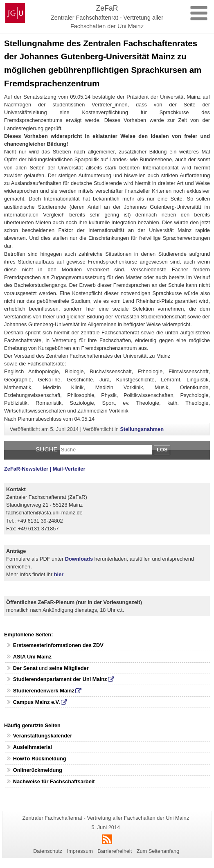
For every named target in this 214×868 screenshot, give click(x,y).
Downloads (79, 559)
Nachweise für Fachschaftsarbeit (54, 781)
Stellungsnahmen (142, 429)
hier (59, 574)
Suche (47, 449)
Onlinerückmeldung (38, 770)
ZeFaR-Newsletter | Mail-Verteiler (45, 469)
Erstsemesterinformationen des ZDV (58, 645)
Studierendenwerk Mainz (44, 691)
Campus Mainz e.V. (37, 702)
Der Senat (25, 668)
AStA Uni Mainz (32, 657)
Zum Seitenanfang (158, 851)
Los (162, 450)
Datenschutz (48, 851)
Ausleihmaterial (33, 747)
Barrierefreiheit (115, 851)
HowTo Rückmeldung (40, 759)
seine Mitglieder (69, 668)
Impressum (80, 851)
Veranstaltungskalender (43, 736)
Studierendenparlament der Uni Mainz (60, 679)
